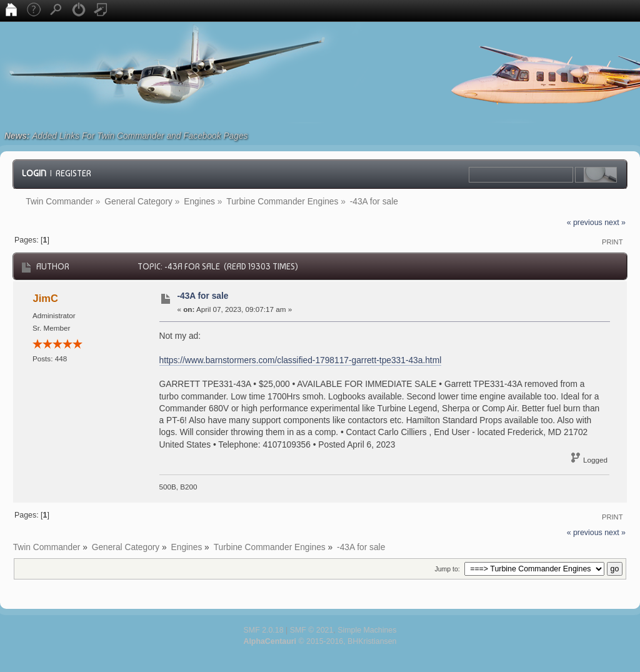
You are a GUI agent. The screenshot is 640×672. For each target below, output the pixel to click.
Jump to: (447, 569)
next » (615, 223)
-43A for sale (202, 296)
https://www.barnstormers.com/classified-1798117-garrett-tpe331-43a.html (301, 360)
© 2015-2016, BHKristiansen (320, 641)
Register (73, 173)
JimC (46, 298)
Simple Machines (367, 630)
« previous (585, 223)
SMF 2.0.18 (264, 630)
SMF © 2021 (312, 630)
